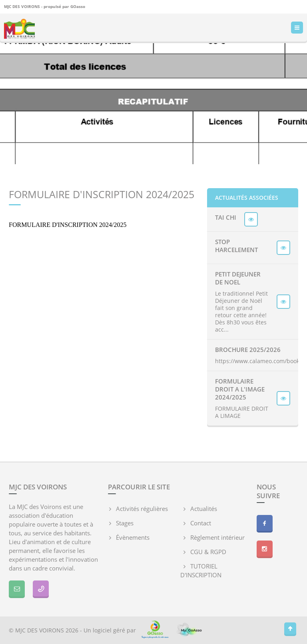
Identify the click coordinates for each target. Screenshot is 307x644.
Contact (201, 523)
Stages (125, 523)
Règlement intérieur (217, 537)
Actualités (204, 509)
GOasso (78, 6)
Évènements (133, 537)
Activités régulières (142, 509)
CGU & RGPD (208, 552)
